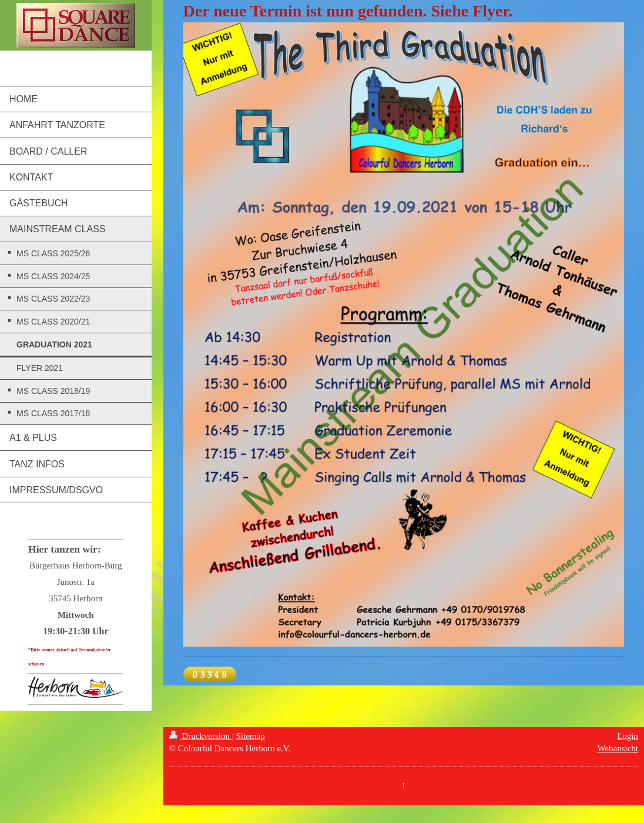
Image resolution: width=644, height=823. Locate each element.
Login (628, 736)
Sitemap (250, 736)
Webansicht (618, 748)
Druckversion (201, 736)
